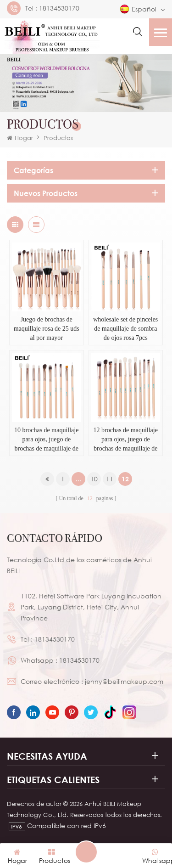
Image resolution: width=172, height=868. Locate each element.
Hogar (20, 138)
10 (94, 479)
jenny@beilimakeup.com (124, 681)
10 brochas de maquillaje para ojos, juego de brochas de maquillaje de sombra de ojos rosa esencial (46, 440)
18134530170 (59, 8)
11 (110, 479)
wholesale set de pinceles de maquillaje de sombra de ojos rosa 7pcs (125, 329)
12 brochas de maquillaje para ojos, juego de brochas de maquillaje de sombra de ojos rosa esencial (126, 440)
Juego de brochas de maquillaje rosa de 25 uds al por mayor (47, 329)
